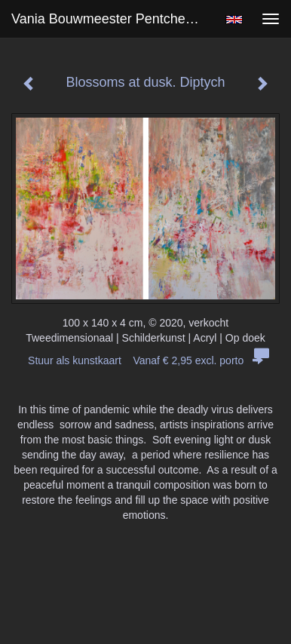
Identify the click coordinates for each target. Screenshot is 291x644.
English (234, 20)
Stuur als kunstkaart (145, 360)
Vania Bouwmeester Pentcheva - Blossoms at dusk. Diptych (111, 19)
